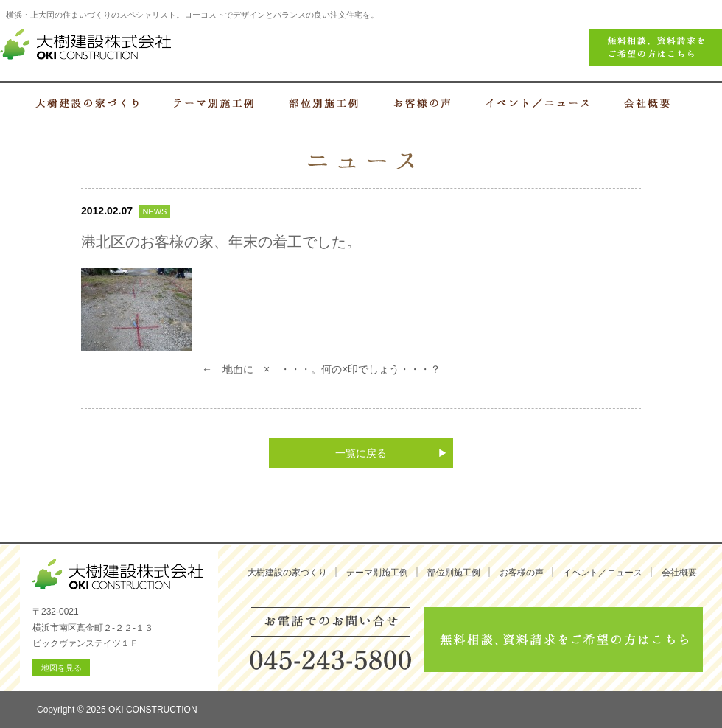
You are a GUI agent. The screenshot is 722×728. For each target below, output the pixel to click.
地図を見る (62, 668)
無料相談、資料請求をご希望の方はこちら (564, 640)
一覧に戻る (361, 453)
